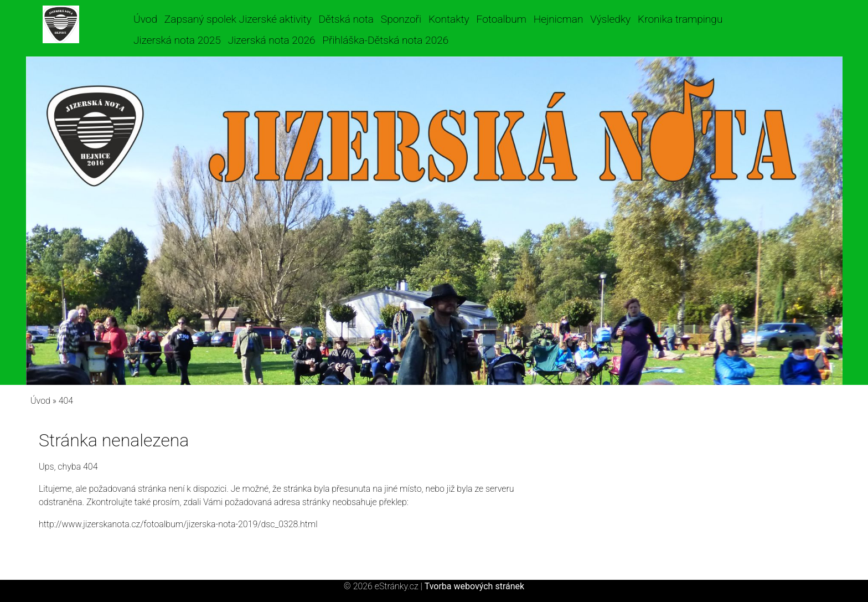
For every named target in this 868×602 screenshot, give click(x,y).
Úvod (145, 19)
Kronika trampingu (680, 19)
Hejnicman (559, 19)
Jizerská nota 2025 (177, 40)
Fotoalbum (501, 19)
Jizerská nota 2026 (272, 40)
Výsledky (610, 19)
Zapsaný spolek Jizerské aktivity (238, 19)
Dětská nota (346, 19)
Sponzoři (401, 19)
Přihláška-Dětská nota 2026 (385, 40)
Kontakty (449, 19)
